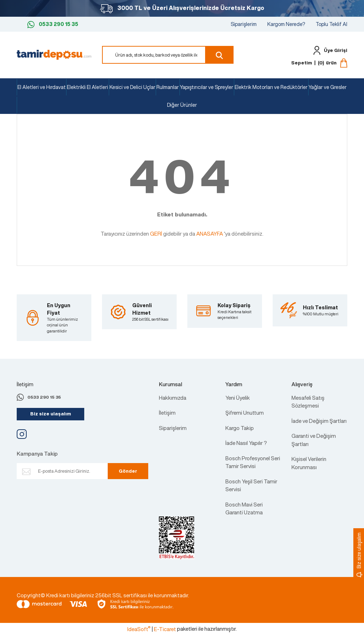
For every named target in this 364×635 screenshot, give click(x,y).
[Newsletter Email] (69, 471)
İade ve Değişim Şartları (319, 421)
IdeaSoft (139, 629)
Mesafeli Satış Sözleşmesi (308, 402)
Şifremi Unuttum (245, 413)
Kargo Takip (240, 428)
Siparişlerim (244, 24)
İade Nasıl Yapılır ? (246, 443)
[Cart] (319, 63)
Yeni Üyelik (238, 398)
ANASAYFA (210, 233)
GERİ (156, 233)
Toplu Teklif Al (331, 24)
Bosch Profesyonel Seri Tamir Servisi (253, 462)
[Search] (168, 55)
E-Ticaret (165, 629)
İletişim (167, 413)
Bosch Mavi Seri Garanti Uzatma (244, 508)
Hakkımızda (173, 398)
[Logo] (54, 54)
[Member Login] (329, 50)
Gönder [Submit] (125, 471)
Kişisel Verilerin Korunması (309, 463)
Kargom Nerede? (286, 24)
